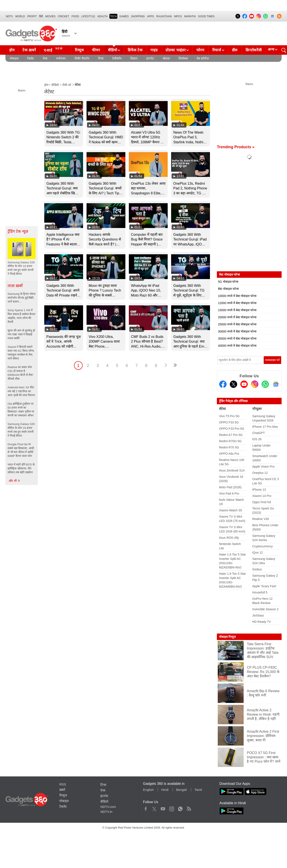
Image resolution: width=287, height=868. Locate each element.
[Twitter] (233, 384)
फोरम (200, 50)
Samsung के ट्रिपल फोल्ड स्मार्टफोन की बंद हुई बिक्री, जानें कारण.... (21, 298)
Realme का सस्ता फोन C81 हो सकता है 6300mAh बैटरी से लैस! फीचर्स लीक (20, 373)
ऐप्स (45, 58)
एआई (54, 50)
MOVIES (50, 16)
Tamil (198, 790)
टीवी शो (67, 85)
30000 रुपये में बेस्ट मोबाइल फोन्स (237, 331)
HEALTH (102, 16)
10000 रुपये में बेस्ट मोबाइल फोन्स (237, 296)
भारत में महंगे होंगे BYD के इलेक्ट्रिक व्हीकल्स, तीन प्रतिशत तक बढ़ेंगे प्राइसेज (21, 468)
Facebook (146, 808)
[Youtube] (244, 384)
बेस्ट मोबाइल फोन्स (228, 289)
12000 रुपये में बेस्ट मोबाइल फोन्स (237, 303)
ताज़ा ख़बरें (15, 286)
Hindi (165, 790)
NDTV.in (106, 812)
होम (12, 50)
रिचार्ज (217, 50)
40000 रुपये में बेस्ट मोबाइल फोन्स (237, 346)
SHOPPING (138, 16)
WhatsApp (180, 808)
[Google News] (276, 384)
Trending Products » (236, 147)
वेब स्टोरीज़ (203, 58)
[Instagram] (255, 384)
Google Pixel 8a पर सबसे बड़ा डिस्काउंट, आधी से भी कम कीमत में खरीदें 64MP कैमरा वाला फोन (21, 450)
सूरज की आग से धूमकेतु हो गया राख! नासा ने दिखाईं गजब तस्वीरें (21, 334)
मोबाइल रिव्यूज (227, 637)
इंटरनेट (150, 58)
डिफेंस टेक (135, 50)
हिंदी (41, 16)
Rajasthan (164, 16)
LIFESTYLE (88, 16)
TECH (113, 16)
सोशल (166, 58)
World (20, 16)
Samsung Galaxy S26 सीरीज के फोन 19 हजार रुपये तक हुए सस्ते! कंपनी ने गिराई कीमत (21, 430)
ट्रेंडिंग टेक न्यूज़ (18, 231)
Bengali (181, 790)
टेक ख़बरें (29, 50)
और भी (14, 481)
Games (124, 16)
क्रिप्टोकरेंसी (254, 50)
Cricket (64, 16)
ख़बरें (62, 790)
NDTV (9, 16)
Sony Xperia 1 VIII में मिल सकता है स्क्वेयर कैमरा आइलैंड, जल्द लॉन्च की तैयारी (21, 316)
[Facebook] (223, 384)
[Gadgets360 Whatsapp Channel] (265, 384)
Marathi (190, 16)
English (148, 790)
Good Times (206, 16)
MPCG (178, 16)
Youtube (163, 808)
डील (235, 50)
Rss (189, 808)
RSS (63, 784)
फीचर (96, 50)
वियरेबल (183, 58)
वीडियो (112, 50)
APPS (151, 16)
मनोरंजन (61, 58)
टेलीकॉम (117, 58)
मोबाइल (14, 58)
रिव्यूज (79, 50)
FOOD (75, 16)
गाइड (154, 50)
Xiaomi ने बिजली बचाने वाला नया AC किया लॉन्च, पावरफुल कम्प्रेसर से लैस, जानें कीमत (21, 353)
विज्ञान (134, 58)
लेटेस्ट (222, 409)
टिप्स (101, 58)
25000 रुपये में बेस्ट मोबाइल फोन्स (237, 324)
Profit (32, 16)
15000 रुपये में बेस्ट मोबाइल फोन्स (237, 310)
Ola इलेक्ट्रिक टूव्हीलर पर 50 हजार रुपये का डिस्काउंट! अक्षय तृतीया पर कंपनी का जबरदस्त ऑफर (21, 410)
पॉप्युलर (257, 409)
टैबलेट (31, 58)
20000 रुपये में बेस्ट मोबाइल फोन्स (237, 317)
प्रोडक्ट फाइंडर (176, 50)
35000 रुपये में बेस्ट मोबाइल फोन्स (237, 339)
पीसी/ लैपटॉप (82, 58)
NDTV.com (108, 807)
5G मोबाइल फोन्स (228, 282)
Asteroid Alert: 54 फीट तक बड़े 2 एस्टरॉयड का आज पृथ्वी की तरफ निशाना (21, 391)
